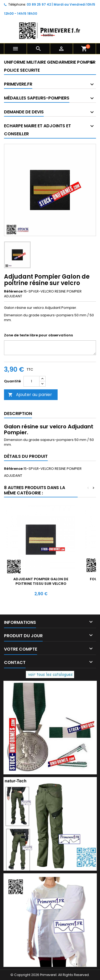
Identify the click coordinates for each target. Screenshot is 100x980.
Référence (13, 291)
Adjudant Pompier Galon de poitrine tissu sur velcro (41, 581)
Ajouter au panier (30, 395)
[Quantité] (31, 381)
